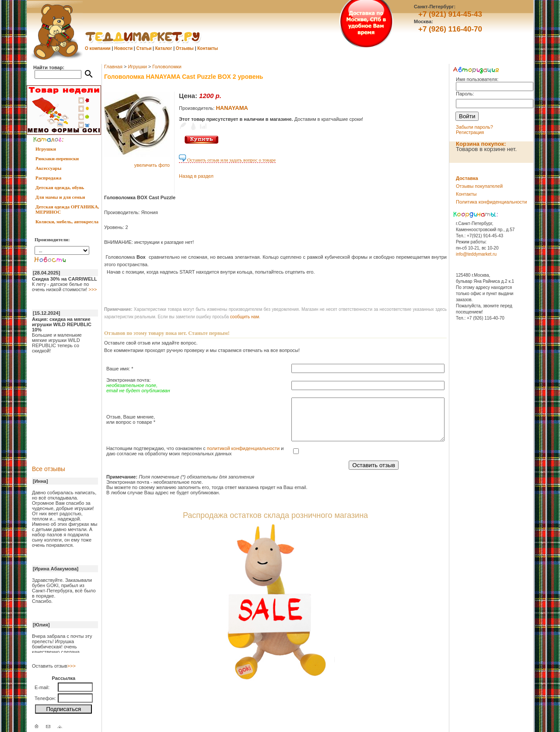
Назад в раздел (196, 176)
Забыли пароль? (474, 127)
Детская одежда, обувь (60, 187)
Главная (113, 67)
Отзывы (185, 48)
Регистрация (470, 132)
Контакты (208, 48)
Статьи (144, 48)
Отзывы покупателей (479, 186)
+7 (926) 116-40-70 (450, 29)
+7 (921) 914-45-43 (450, 14)
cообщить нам (245, 317)
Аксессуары (48, 168)
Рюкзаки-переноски (57, 158)
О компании (98, 48)
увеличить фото (152, 165)
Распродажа (48, 178)
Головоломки (167, 67)
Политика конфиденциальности (491, 202)
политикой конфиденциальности (243, 448)
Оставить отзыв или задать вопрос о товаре (227, 160)
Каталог (164, 48)
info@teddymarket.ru (476, 254)
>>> (93, 289)
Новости (123, 48)
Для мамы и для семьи (60, 197)
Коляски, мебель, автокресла (67, 222)
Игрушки (46, 149)
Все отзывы (49, 469)
